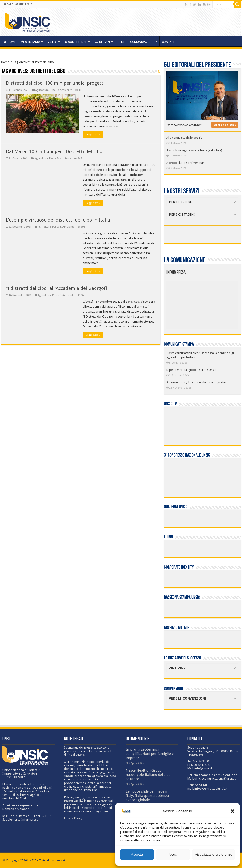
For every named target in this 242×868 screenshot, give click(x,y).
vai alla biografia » (225, 125)
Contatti (169, 42)
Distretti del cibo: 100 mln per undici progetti (55, 83)
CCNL (121, 42)
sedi (52, 42)
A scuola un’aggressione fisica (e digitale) (194, 150)
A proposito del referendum (186, 163)
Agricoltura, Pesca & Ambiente (54, 90)
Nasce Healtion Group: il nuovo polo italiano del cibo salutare (148, 775)
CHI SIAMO (31, 42)
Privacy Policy (73, 818)
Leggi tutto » (93, 134)
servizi (102, 42)
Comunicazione (142, 42)
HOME (10, 42)
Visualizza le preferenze (214, 854)
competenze (76, 42)
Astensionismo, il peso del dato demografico (197, 382)
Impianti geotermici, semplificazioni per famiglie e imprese (150, 754)
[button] (233, 811)
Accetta (137, 854)
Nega (173, 854)
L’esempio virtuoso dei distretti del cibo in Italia (58, 220)
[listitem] (217, 303)
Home (5, 62)
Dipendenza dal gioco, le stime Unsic (191, 370)
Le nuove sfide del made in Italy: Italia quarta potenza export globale (147, 796)
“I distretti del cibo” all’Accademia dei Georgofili (58, 288)
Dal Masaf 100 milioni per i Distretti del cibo (54, 151)
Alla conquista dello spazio (184, 138)
